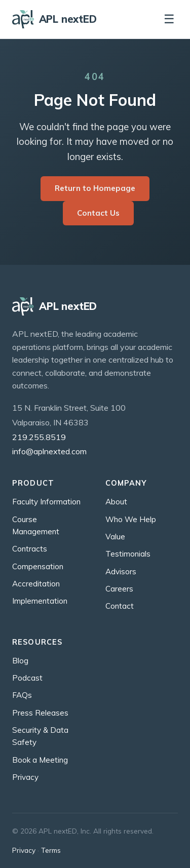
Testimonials (128, 554)
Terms (51, 850)
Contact (120, 606)
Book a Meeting (40, 760)
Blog (20, 661)
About (116, 502)
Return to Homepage (95, 188)
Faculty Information (46, 502)
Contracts (30, 549)
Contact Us (98, 213)
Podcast (27, 678)
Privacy (25, 777)
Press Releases (40, 713)
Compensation (38, 566)
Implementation (40, 601)
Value (115, 537)
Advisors (121, 571)
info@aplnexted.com (49, 451)
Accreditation (36, 584)
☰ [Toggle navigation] (169, 19)
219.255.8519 (39, 437)
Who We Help (131, 519)
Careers (119, 589)
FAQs (22, 695)
